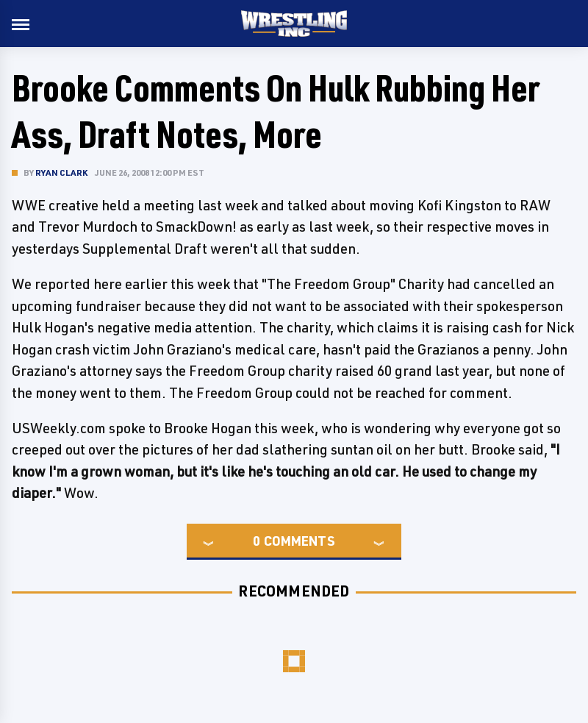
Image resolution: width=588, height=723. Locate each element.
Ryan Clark (61, 172)
